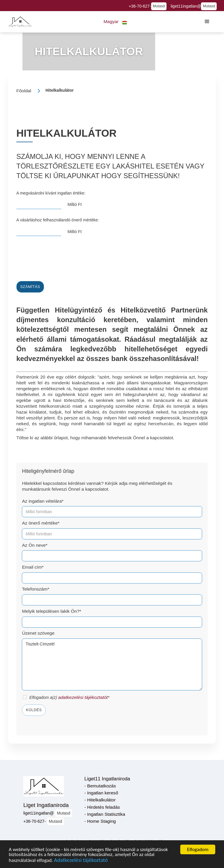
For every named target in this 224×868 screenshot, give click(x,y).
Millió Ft (75, 204)
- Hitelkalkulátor (100, 800)
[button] (115, 22)
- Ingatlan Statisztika (105, 814)
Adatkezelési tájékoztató (81, 861)
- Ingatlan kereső (101, 793)
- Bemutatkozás (100, 786)
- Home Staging (100, 821)
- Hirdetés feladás (102, 807)
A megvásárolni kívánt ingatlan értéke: (51, 193)
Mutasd (159, 6)
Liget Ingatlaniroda (46, 805)
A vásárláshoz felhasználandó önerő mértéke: (58, 220)
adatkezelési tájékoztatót (83, 697)
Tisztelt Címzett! (112, 664)
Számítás (30, 287)
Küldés (34, 710)
